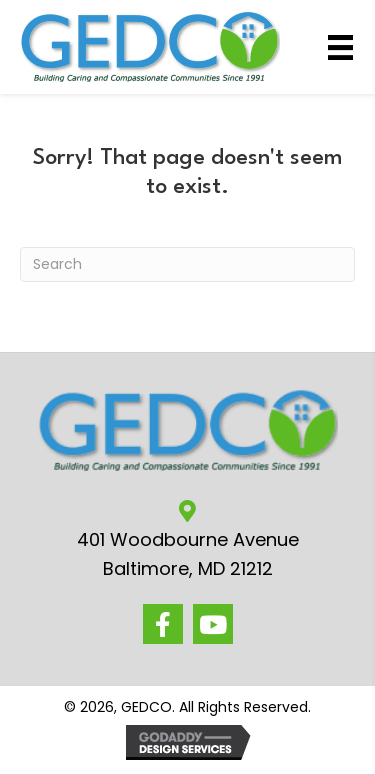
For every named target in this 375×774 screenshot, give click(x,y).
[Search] (187, 264)
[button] (163, 624)
